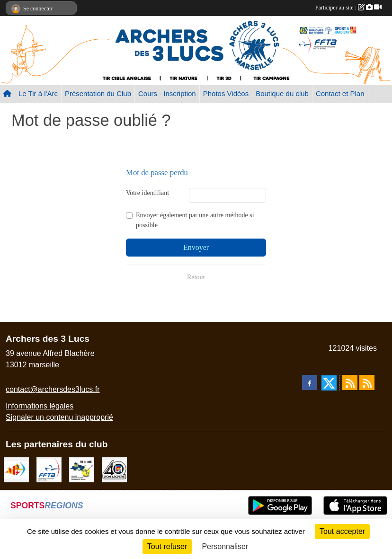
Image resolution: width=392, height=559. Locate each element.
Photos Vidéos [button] (226, 93)
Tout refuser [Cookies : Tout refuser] (167, 546)
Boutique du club (282, 93)
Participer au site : (348, 8)
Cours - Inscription (167, 93)
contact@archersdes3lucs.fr (53, 389)
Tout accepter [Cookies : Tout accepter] (342, 531)
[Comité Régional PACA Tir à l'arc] (16, 469)
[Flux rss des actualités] (350, 382)
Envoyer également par (195, 220)
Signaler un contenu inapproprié (59, 417)
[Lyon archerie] (114, 469)
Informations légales (40, 406)
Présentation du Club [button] (98, 93)
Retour (196, 277)
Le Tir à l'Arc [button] (38, 93)
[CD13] (82, 469)
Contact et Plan (340, 93)
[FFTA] (49, 469)
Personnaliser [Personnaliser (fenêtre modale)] (225, 546)
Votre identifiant (147, 193)
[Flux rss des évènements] (367, 382)
